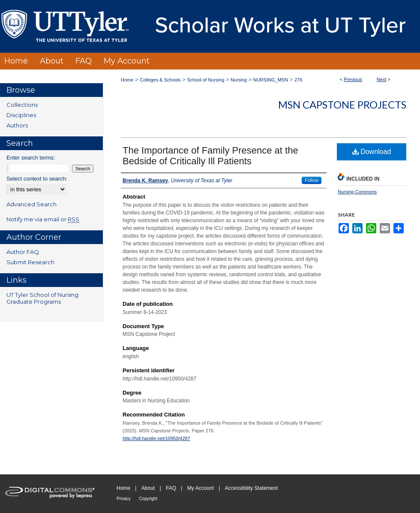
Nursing (239, 80)
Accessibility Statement (251, 488)
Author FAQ (23, 252)
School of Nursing (205, 80)
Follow (312, 180)
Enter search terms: (31, 158)
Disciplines (21, 115)
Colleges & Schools (160, 80)
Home (127, 80)
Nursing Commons (357, 192)
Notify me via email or (43, 219)
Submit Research (30, 262)
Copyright (148, 499)
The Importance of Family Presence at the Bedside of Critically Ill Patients (210, 156)
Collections (22, 105)
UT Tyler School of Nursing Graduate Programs (42, 298)
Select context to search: (37, 179)
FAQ (171, 488)
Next (382, 79)
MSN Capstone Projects (342, 104)
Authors (17, 125)
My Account (201, 488)
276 (298, 80)
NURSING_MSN (271, 80)
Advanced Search (31, 204)
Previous (353, 79)
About (148, 488)
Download (372, 152)
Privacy (124, 499)
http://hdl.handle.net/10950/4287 (156, 438)
